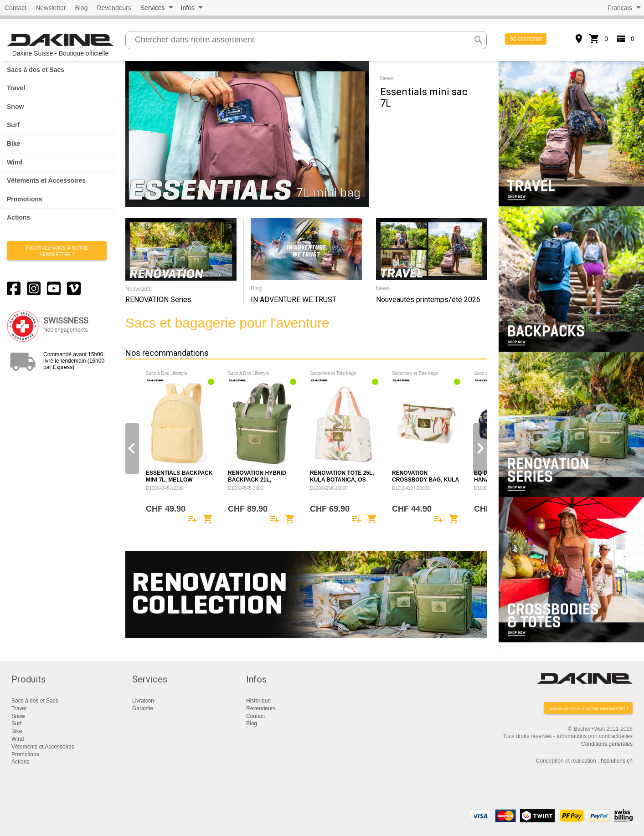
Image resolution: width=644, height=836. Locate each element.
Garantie (143, 708)
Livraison (143, 701)
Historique (258, 701)
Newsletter (51, 8)
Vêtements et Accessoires (46, 180)
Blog (81, 8)
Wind (15, 162)
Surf (13, 125)
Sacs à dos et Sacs (36, 70)
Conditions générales (607, 744)
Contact (15, 8)
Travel (16, 88)
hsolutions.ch (617, 761)
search (479, 40)
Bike (14, 144)
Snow (15, 107)
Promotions (25, 199)
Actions (18, 217)
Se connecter (526, 39)
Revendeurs (114, 8)
